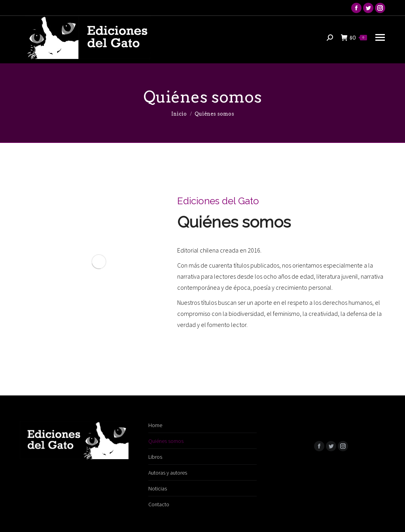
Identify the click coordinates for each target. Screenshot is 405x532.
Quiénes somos (166, 441)
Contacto (159, 504)
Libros (155, 457)
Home (155, 425)
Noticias (158, 488)
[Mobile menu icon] (380, 37)
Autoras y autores (168, 473)
